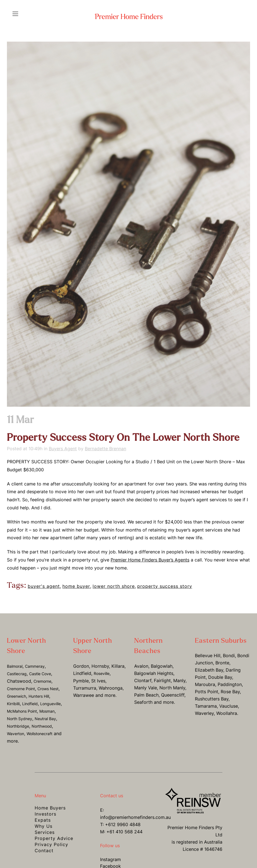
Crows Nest (48, 689)
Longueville (50, 704)
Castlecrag (17, 674)
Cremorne (42, 681)
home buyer (76, 586)
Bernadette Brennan (105, 449)
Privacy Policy (51, 844)
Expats (43, 820)
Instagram (110, 859)
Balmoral (15, 666)
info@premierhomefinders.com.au (135, 817)
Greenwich (16, 696)
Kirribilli (13, 704)
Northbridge (18, 726)
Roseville (102, 673)
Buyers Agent (63, 449)
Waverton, (16, 734)
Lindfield (30, 704)
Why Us (44, 826)
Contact (44, 851)
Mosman (47, 711)
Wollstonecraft (40, 734)
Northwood (42, 726)
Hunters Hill (39, 696)
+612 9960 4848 (123, 824)
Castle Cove (40, 674)
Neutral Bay (45, 719)
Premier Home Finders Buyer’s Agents (150, 560)
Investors (45, 814)
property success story (165, 586)
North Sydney (20, 719)
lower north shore (114, 586)
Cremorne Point (21, 689)
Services (45, 832)
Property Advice (54, 838)
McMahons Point (22, 711)
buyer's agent (44, 586)
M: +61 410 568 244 (121, 832)
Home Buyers (50, 808)
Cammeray (35, 666)
